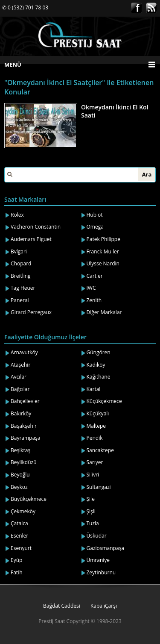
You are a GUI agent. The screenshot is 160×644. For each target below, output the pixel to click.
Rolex (17, 215)
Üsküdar (97, 536)
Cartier (95, 276)
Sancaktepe (100, 450)
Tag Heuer (23, 288)
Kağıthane (99, 377)
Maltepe (96, 426)
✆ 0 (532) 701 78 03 (25, 7)
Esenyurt (21, 548)
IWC (91, 288)
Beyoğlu (20, 475)
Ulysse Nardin (103, 263)
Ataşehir (20, 365)
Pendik (95, 438)
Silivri (93, 475)
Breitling (21, 276)
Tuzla (93, 523)
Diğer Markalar (104, 312)
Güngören (99, 352)
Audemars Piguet (31, 239)
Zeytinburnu (101, 572)
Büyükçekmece (29, 499)
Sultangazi (99, 487)
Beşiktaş (20, 450)
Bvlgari (19, 251)
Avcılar (19, 377)
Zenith (94, 300)
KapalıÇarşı (104, 606)
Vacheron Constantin (36, 227)
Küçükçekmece (104, 401)
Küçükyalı (98, 413)
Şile (91, 499)
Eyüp (16, 560)
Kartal (94, 389)
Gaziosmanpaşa (106, 548)
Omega (95, 227)
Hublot (95, 215)
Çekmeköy (23, 511)
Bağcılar (20, 389)
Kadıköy (96, 365)
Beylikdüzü (24, 462)
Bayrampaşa (26, 438)
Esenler (19, 536)
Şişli (91, 511)
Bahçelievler (25, 401)
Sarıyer (95, 462)
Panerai (20, 300)
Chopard (21, 263)
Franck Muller (103, 251)
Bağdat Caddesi (62, 606)
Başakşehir (24, 426)
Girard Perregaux (31, 312)
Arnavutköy (24, 352)
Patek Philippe (103, 239)
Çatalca (19, 523)
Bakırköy (21, 413)
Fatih (17, 572)
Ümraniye (98, 560)
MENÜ (13, 65)
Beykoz (19, 487)
